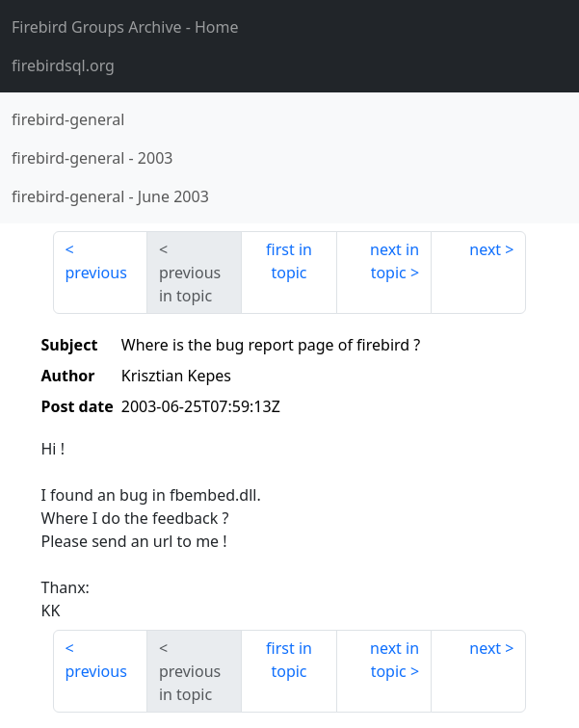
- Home (125, 27)
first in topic (289, 261)
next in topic (395, 261)
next (485, 249)
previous (96, 273)
